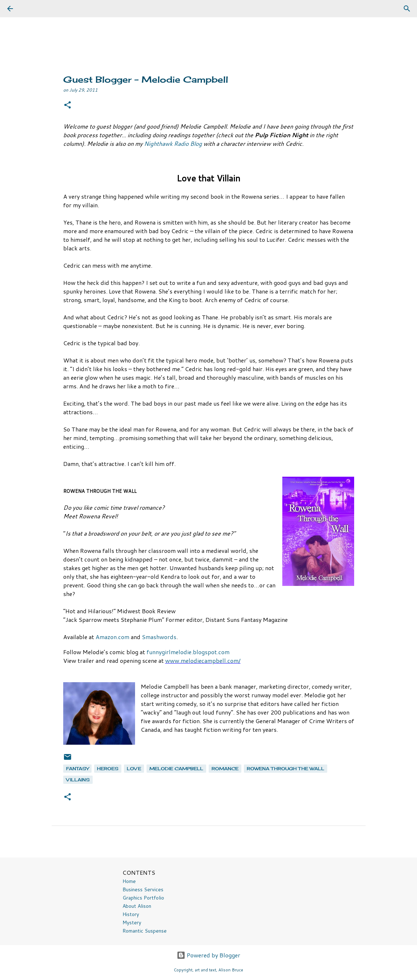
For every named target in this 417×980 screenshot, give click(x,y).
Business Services (143, 889)
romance (225, 769)
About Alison (137, 906)
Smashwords (159, 637)
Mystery (132, 923)
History (131, 914)
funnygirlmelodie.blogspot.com (188, 652)
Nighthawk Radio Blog (174, 144)
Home (129, 881)
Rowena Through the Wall (286, 769)
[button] (68, 105)
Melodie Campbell (176, 769)
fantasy (77, 769)
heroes (108, 769)
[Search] (30, 9)
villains (78, 780)
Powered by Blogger (208, 955)
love (134, 769)
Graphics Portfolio (143, 898)
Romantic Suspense (145, 931)
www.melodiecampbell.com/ (203, 660)
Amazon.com (112, 637)
